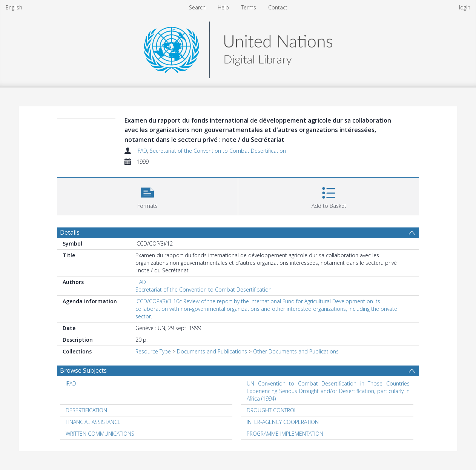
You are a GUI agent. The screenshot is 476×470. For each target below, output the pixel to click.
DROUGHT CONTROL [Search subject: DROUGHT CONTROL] (272, 410)
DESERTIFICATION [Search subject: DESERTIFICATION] (86, 410)
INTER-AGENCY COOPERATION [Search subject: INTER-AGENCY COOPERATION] (283, 422)
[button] (147, 196)
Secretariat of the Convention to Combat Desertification (218, 151)
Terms (249, 7)
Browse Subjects (83, 370)
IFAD (142, 151)
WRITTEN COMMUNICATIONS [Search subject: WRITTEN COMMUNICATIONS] (100, 434)
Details (70, 232)
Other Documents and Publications (296, 351)
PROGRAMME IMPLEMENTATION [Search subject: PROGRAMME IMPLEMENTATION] (285, 434)
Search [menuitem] (197, 7)
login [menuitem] (465, 7)
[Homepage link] (238, 48)
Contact (278, 7)
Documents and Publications (212, 351)
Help (223, 7)
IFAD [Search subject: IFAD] (71, 383)
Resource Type (153, 351)
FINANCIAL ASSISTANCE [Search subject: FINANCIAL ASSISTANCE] (93, 422)
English (14, 7)
